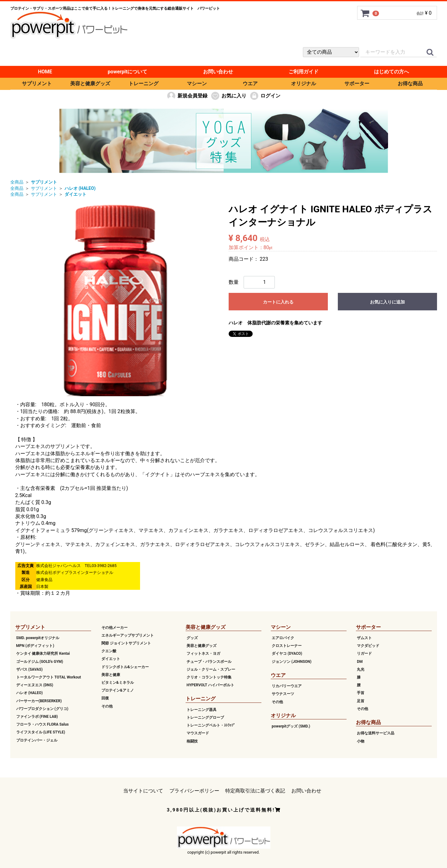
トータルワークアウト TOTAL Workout (49, 677)
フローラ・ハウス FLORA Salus (43, 724)
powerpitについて (127, 72)
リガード (364, 653)
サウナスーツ (283, 694)
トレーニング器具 (202, 710)
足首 (361, 701)
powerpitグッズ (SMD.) (291, 726)
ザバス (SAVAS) (29, 669)
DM (360, 661)
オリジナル (304, 84)
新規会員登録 (187, 96)
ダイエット (111, 659)
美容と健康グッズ (90, 84)
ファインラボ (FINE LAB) (37, 717)
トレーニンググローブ (205, 718)
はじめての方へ (391, 72)
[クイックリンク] (430, 52)
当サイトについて (143, 791)
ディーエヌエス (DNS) (35, 685)
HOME (45, 72)
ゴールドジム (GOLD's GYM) (40, 661)
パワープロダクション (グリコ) (42, 709)
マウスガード (198, 733)
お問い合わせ (218, 72)
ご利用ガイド (304, 72)
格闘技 (192, 741)
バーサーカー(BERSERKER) (39, 701)
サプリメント (37, 84)
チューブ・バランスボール (209, 661)
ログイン (265, 96)
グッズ (192, 638)
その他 (107, 706)
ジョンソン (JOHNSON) (292, 661)
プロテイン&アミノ (118, 690)
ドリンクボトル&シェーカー (125, 667)
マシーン (197, 84)
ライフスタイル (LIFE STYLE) (41, 732)
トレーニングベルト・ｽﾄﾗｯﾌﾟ (211, 725)
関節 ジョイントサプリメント (126, 643)
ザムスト (364, 638)
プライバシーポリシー (194, 791)
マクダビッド (368, 646)
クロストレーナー (287, 646)
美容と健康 (111, 675)
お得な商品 (410, 84)
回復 (105, 698)
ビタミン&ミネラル (118, 683)
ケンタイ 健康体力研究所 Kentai (43, 653)
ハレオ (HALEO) (30, 693)
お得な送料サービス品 (376, 733)
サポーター (357, 84)
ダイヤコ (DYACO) (287, 653)
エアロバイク (283, 638)
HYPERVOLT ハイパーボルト (210, 685)
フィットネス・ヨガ (203, 653)
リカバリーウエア (287, 686)
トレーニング (143, 84)
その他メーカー (114, 628)
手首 (361, 693)
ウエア (250, 84)
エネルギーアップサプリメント (128, 635)
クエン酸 (109, 651)
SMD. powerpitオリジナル (38, 638)
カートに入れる (278, 302)
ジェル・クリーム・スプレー (211, 669)
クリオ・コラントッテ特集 (209, 677)
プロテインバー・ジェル (37, 740)
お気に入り (228, 96)
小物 (361, 741)
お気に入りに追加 (387, 302)
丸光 (361, 669)
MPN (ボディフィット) (35, 646)
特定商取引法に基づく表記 (255, 791)
